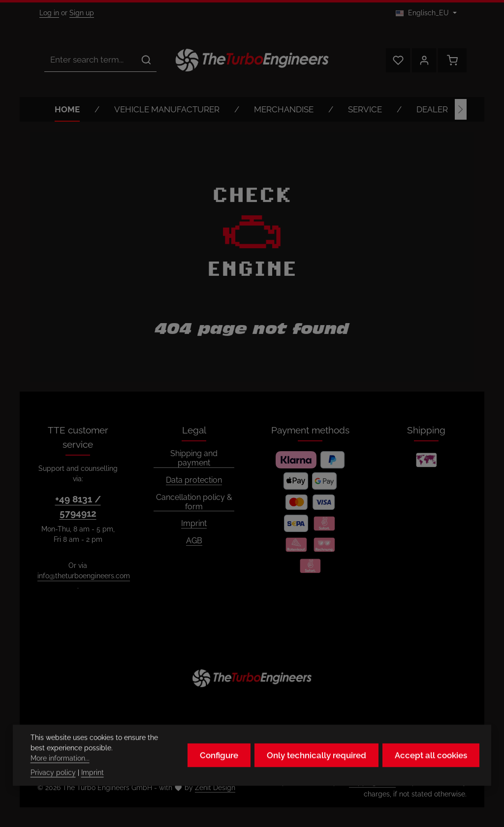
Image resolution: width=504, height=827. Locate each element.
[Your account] (424, 60)
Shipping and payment (194, 458)
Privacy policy (53, 783)
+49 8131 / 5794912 (78, 506)
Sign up (82, 13)
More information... (60, 769)
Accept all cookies (431, 766)
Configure (219, 766)
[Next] (461, 109)
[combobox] (90, 60)
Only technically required (316, 766)
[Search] (146, 60)
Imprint (194, 524)
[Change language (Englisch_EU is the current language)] (426, 13)
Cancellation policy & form (194, 502)
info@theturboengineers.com (84, 576)
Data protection (194, 480)
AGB (194, 541)
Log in (49, 13)
